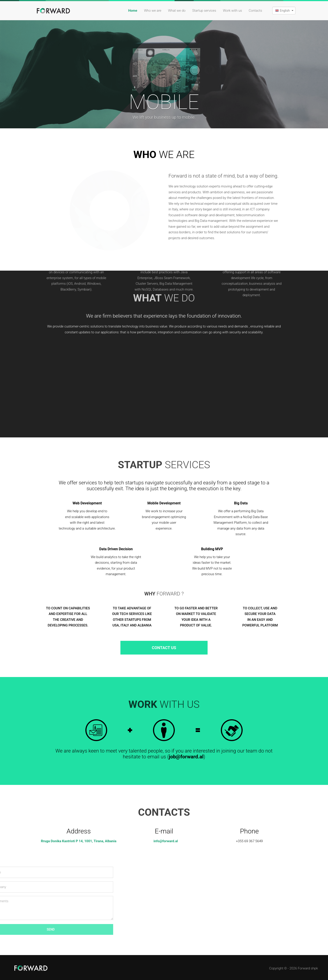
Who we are (153, 11)
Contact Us (164, 648)
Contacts (255, 11)
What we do (177, 11)
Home (133, 11)
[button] (284, 11)
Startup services (204, 11)
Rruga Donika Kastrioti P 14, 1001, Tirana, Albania (79, 841)
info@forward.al (166, 841)
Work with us (232, 11)
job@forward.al (186, 757)
